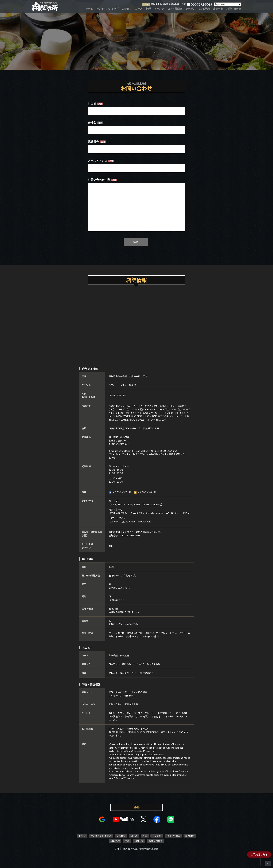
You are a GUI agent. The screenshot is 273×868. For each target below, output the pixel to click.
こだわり (127, 9)
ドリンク (159, 9)
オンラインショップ (107, 9)
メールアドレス (101, 161)
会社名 (95, 123)
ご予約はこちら (259, 855)
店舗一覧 (218, 9)
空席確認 (190, 836)
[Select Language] (227, 4)
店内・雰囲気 (175, 9)
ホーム (89, 9)
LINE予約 (204, 9)
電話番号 (97, 142)
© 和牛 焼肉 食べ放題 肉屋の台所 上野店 (136, 849)
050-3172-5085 (117, 396)
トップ (82, 836)
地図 (127, 841)
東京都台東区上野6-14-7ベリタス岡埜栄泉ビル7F (134, 428)
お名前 (95, 104)
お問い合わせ (234, 9)
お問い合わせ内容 (102, 180)
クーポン (190, 9)
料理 (148, 9)
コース (139, 9)
